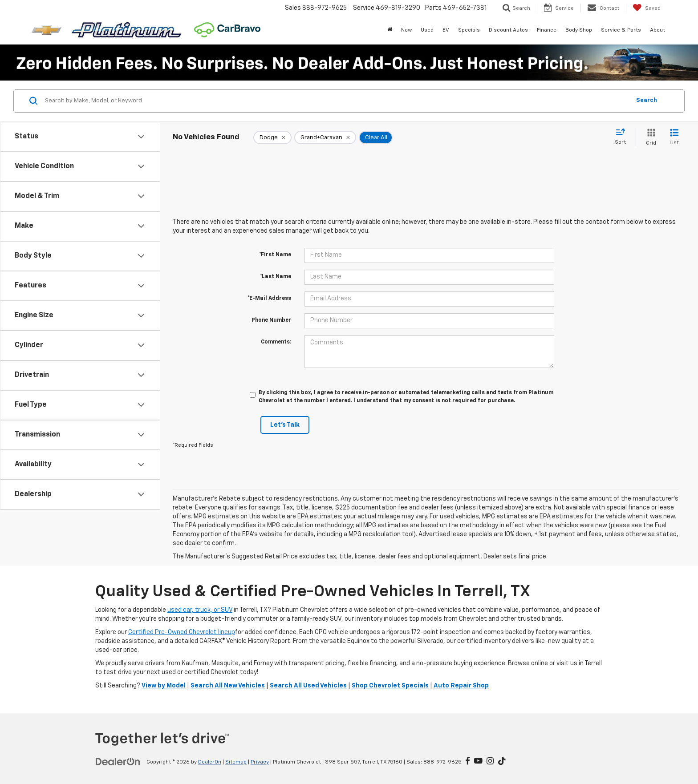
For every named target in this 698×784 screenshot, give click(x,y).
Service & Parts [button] (621, 30)
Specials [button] (469, 30)
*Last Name (276, 277)
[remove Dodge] (272, 137)
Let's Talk (285, 425)
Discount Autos (508, 30)
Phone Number (271, 320)
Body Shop (579, 30)
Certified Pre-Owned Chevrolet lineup (182, 632)
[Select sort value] (623, 137)
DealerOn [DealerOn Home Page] (210, 762)
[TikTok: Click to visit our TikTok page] (502, 762)
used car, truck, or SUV (200, 610)
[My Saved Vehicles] (647, 8)
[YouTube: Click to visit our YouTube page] (478, 762)
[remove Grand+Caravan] (325, 137)
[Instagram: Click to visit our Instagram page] (490, 762)
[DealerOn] (118, 762)
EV (446, 30)
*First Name (275, 255)
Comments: (276, 342)
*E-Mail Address (269, 299)
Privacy (260, 762)
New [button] (406, 30)
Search (647, 100)
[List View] (674, 138)
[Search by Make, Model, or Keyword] (336, 101)
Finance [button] (547, 30)
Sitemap (236, 762)
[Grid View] (649, 138)
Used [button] (427, 30)
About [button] (657, 30)
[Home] (390, 30)
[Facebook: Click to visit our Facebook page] (468, 762)
